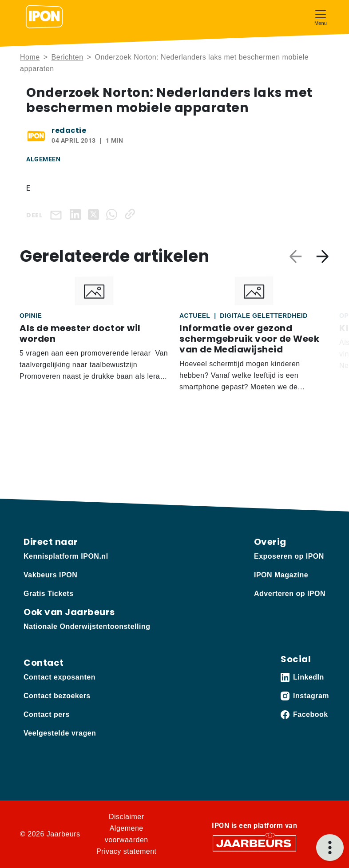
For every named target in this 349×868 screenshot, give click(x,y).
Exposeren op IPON (289, 556)
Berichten (67, 57)
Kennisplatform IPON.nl (66, 556)
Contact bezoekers (57, 696)
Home (30, 57)
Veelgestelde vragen (60, 733)
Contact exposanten (59, 677)
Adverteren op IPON (290, 594)
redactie (69, 130)
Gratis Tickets (49, 594)
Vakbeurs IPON (50, 575)
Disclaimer (127, 817)
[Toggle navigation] (321, 17)
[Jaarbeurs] (254, 843)
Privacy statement (127, 851)
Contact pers (47, 714)
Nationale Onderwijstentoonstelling (87, 626)
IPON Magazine (281, 575)
